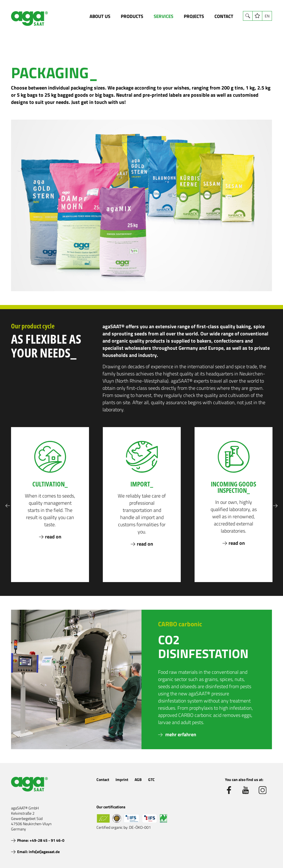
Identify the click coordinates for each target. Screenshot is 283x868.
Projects (194, 16)
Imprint (122, 779)
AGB (138, 779)
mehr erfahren (180, 734)
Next (275, 506)
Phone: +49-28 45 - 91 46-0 (41, 840)
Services (163, 16)
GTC (151, 779)
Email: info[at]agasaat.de (38, 852)
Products (132, 16)
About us (100, 16)
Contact (224, 16)
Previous (8, 506)
